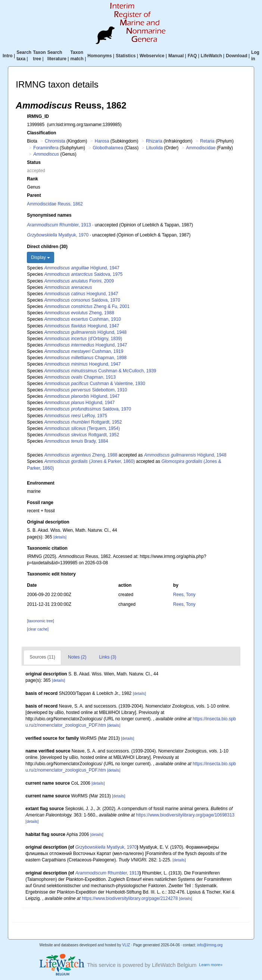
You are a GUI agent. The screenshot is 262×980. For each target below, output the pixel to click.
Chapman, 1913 (80, 377)
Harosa (102, 141)
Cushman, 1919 (84, 351)
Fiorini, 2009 (79, 281)
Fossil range (40, 503)
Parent (34, 195)
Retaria (207, 141)
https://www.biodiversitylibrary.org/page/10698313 (185, 815)
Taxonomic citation (47, 548)
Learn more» (211, 965)
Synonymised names (49, 215)
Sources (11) (42, 657)
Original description (48, 522)
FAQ (192, 56)
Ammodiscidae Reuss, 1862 (55, 204)
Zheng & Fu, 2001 (87, 306)
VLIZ (126, 945)
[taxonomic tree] (40, 621)
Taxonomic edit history (51, 574)
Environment (40, 483)
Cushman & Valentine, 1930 (95, 384)
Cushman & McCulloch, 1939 (100, 371)
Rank (32, 179)
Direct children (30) (47, 247)
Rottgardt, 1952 (83, 422)
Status (34, 162)
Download (236, 56)
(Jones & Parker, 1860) (89, 461)
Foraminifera (46, 148)
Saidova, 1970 (82, 300)
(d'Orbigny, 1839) (83, 339)
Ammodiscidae (201, 148)
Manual (176, 56)
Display (40, 257)
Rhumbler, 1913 (59, 225)
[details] (60, 537)
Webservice (152, 56)
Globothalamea (108, 148)
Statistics (126, 56)
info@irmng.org (210, 945)
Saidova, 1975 (83, 274)
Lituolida (155, 148)
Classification (41, 133)
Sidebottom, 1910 (85, 390)
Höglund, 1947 (82, 268)
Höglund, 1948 (85, 332)
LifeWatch (211, 56)
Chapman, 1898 (85, 358)
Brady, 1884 (76, 441)
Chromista (55, 141)
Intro (8, 56)
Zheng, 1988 (79, 313)
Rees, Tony (184, 595)
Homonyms (99, 56)
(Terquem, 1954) (82, 428)
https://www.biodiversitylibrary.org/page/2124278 (130, 898)
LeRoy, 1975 (76, 416)
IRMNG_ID (38, 116)
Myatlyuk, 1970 (58, 235)
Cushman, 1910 (82, 319)
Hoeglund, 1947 (81, 294)
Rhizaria (154, 141)
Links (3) (107, 657)
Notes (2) (77, 657)
